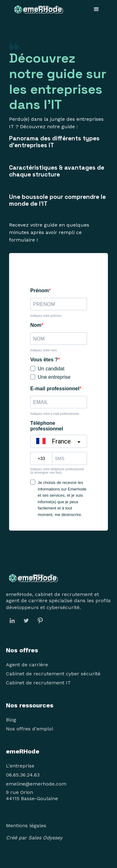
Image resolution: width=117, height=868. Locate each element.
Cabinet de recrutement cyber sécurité (53, 674)
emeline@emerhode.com (36, 784)
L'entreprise (20, 766)
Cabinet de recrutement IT (38, 683)
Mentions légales (26, 826)
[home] (37, 9)
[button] (96, 9)
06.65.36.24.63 (23, 775)
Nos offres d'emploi (29, 729)
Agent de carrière (27, 665)
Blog (11, 720)
